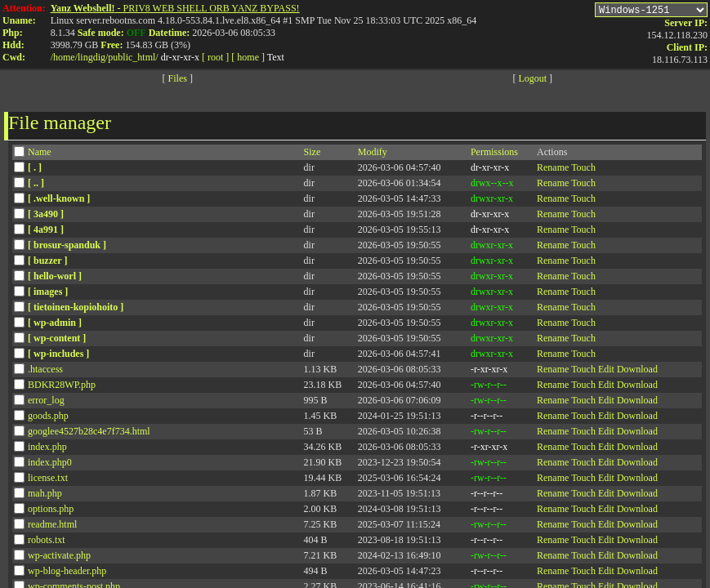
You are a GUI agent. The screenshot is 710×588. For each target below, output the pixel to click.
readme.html (52, 527)
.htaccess (45, 372)
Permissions (494, 154)
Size (313, 154)
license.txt (48, 480)
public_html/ (133, 57)
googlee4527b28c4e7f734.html (89, 434)
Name (40, 154)
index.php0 (50, 465)
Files (178, 81)
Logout (532, 81)
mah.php (45, 496)
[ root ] (215, 57)
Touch (583, 170)
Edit (606, 372)
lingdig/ (93, 57)
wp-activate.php (59, 558)
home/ (65, 57)
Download (637, 372)
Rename (553, 170)
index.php (47, 449)
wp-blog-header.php (67, 573)
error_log (46, 403)
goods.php (48, 418)
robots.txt (47, 542)
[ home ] (248, 57)
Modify (373, 154)
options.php (51, 511)
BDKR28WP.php (62, 387)
